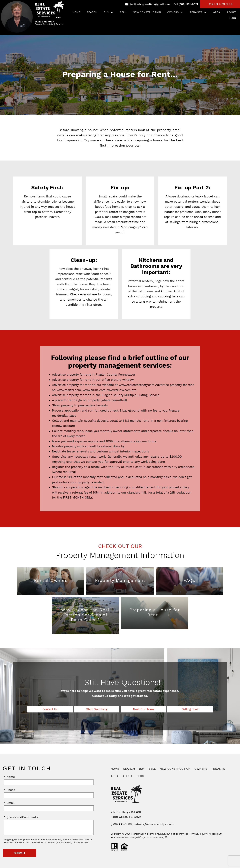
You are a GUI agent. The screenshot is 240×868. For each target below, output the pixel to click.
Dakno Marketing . (157, 838)
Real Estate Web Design (126, 838)
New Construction (147, 12)
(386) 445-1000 (121, 824)
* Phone (9, 790)
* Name (9, 777)
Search (92, 12)
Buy (142, 769)
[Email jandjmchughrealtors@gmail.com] (147, 4)
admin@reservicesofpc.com (154, 824)
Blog (232, 18)
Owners (201, 769)
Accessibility (215, 834)
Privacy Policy (199, 834)
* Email (9, 803)
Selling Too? (190, 709)
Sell (123, 12)
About (231, 12)
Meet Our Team (143, 709)
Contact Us (50, 709)
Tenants (218, 769)
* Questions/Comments (21, 817)
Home (76, 12)
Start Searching (97, 709)
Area (217, 12)
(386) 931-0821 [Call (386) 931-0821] (186, 4)
